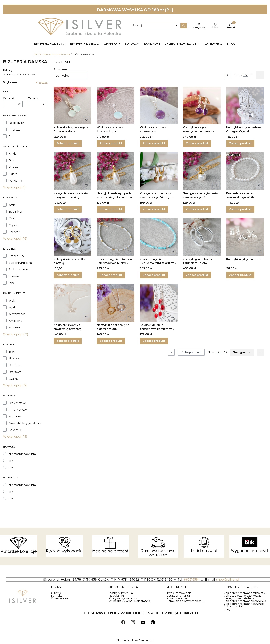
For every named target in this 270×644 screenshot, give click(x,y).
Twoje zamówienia (179, 593)
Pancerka (15, 181)
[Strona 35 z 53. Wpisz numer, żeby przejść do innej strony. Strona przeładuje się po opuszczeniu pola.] (245, 75)
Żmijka (13, 167)
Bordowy (15, 365)
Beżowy (14, 359)
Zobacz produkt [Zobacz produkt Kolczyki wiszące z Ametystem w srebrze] (197, 143)
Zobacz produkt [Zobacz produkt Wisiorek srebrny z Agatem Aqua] (111, 143)
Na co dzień (17, 123)
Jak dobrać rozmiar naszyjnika (244, 604)
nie (11, 468)
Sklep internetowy (134, 640)
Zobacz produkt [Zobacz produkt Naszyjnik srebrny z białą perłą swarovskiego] (68, 209)
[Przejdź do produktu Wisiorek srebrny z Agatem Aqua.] (116, 105)
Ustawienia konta (178, 596)
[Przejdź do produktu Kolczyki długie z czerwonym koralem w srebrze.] (159, 303)
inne (12, 283)
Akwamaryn (17, 314)
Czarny (14, 379)
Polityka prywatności (123, 598)
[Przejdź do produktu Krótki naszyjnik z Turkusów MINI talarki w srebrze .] (159, 237)
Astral (13, 205)
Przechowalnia (177, 598)
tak (11, 461)
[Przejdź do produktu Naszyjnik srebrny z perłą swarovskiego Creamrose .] (116, 171)
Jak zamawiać (234, 606)
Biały (12, 352)
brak (12, 301)
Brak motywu (18, 403)
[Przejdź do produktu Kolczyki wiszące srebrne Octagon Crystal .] (245, 105)
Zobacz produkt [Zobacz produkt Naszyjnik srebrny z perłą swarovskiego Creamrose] (111, 209)
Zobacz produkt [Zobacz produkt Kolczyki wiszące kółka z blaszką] (68, 275)
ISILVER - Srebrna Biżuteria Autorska (52, 54)
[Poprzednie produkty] (191, 352)
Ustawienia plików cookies (184, 601)
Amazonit (15, 321)
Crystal (14, 225)
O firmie (56, 593)
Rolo (12, 161)
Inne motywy (18, 410)
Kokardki (15, 430)
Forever (14, 232)
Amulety (15, 417)
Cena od (9, 98)
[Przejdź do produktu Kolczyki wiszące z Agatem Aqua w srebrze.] (72, 105)
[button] (183, 26)
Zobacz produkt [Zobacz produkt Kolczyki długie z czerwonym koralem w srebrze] (154, 341)
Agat (12, 307)
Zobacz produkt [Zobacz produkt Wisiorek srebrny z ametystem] (154, 143)
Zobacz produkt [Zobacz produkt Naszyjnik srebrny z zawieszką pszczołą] (68, 341)
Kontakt (56, 596)
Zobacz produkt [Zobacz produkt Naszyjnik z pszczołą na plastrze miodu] (111, 341)
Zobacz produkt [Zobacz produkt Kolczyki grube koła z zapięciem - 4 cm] (197, 275)
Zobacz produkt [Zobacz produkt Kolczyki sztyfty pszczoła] (240, 275)
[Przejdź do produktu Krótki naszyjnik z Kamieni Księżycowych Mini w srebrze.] (116, 237)
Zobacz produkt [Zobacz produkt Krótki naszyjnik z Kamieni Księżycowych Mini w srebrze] (111, 275)
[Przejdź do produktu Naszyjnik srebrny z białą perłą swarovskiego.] (72, 171)
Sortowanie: (60, 69)
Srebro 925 (16, 256)
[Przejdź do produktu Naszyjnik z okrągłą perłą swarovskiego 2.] (202, 171)
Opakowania (59, 598)
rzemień (14, 276)
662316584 (192, 580)
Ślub (12, 136)
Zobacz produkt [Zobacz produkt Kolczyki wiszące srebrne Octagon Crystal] (240, 143)
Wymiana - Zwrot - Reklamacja (129, 601)
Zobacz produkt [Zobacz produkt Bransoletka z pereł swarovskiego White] (240, 209)
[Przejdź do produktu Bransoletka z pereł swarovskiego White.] (245, 171)
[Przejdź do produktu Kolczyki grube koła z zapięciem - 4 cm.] (202, 237)
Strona (238, 75)
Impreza (15, 130)
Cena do (33, 98)
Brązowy (15, 372)
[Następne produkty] (242, 352)
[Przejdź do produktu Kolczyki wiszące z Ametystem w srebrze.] (202, 105)
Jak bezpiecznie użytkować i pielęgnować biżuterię (243, 597)
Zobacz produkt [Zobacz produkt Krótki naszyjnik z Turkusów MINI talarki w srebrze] (154, 275)
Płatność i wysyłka (121, 593)
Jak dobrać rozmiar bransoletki (245, 593)
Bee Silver (16, 212)
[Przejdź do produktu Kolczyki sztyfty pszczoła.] (245, 237)
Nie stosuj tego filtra (22, 454)
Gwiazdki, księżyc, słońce (25, 423)
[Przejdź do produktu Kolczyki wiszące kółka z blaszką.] (72, 237)
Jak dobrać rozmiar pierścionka (245, 601)
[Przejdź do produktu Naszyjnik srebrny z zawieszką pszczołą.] (72, 303)
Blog (228, 609)
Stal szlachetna (19, 270)
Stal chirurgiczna (20, 263)
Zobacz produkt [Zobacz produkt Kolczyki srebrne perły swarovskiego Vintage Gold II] (154, 209)
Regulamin (116, 596)
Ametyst (15, 328)
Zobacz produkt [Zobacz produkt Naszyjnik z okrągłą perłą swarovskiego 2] (197, 209)
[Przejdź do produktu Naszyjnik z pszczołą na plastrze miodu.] (116, 303)
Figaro (13, 174)
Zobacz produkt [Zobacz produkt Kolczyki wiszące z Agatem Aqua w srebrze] (68, 143)
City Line (15, 219)
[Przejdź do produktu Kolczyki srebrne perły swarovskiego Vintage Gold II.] (159, 171)
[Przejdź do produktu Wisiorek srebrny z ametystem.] (159, 105)
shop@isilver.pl (228, 580)
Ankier (13, 154)
